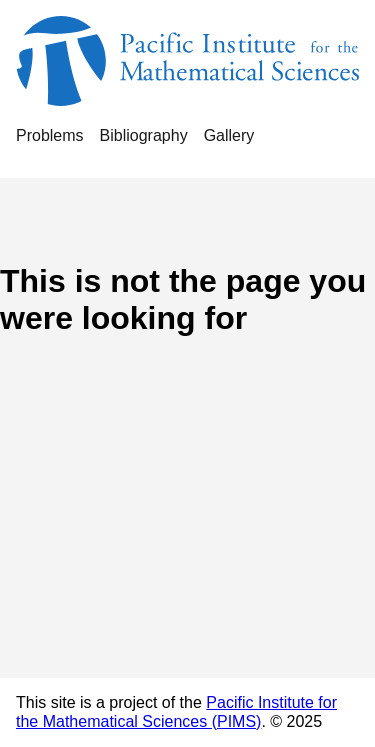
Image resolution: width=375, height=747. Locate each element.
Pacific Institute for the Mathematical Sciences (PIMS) (176, 711)
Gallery (229, 135)
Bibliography (144, 135)
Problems (50, 135)
